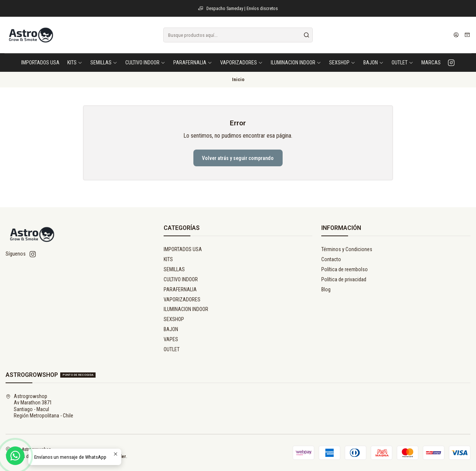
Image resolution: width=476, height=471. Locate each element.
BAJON (171, 329)
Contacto (331, 259)
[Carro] (467, 35)
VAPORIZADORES (182, 299)
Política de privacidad (344, 279)
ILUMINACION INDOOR (186, 309)
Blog (326, 289)
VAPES (171, 339)
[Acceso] (456, 35)
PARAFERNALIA (180, 289)
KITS (168, 259)
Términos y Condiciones (347, 249)
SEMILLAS (174, 269)
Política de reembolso (345, 269)
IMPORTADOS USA (183, 249)
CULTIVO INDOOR (181, 279)
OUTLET (172, 349)
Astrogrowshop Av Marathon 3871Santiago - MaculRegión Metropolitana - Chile (39, 406)
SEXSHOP (174, 319)
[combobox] (238, 35)
